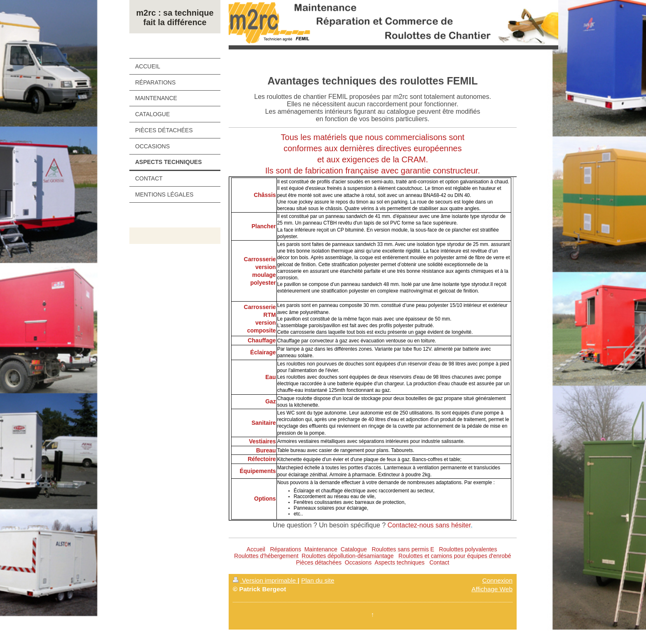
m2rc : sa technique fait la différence (175, 18)
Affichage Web (492, 589)
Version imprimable (265, 580)
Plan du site (318, 580)
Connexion (497, 580)
